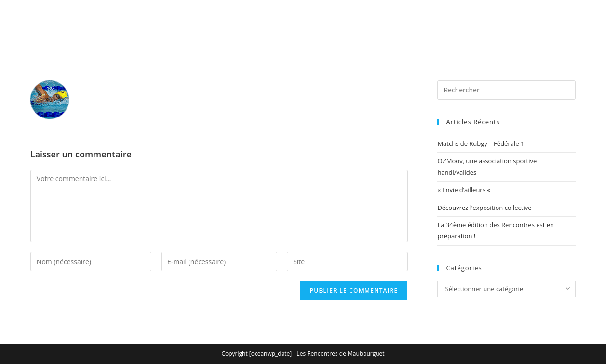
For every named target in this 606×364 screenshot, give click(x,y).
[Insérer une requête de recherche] (506, 90)
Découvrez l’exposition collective (484, 208)
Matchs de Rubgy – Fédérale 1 (481, 143)
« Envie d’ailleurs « (465, 190)
